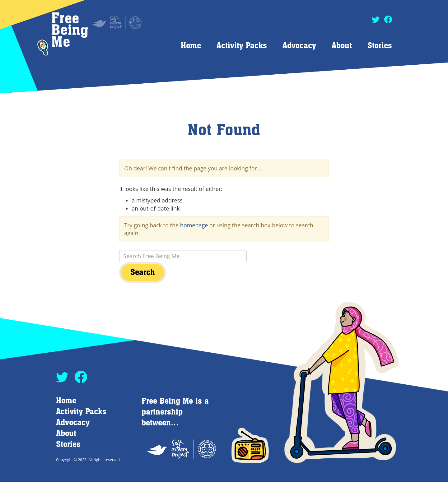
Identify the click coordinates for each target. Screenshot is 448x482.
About (342, 46)
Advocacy (299, 46)
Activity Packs (242, 46)
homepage (194, 225)
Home (191, 46)
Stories (380, 46)
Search (143, 273)
